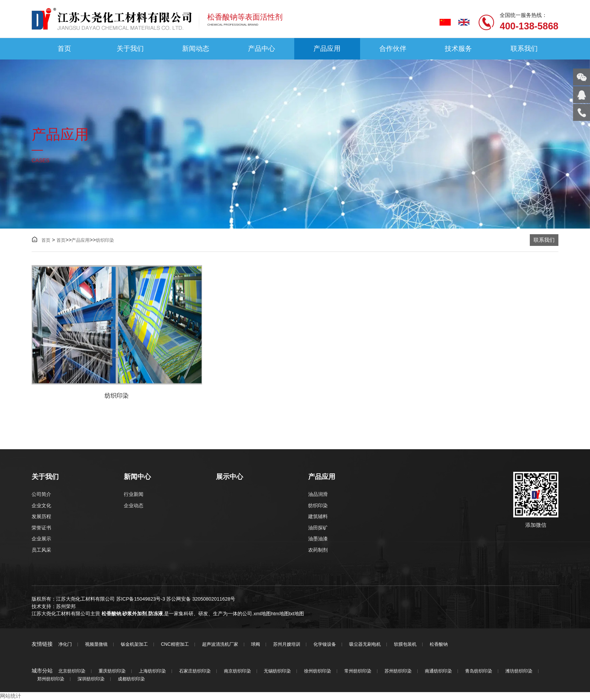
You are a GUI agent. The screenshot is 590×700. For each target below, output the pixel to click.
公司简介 (41, 494)
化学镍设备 (325, 644)
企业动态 (134, 506)
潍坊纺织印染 (519, 671)
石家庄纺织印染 (195, 671)
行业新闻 (134, 494)
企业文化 (41, 506)
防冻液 (156, 614)
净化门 (65, 644)
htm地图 (280, 614)
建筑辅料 (318, 516)
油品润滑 (318, 494)
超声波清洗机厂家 (220, 644)
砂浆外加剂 (135, 614)
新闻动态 (196, 49)
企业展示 (41, 539)
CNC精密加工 (175, 644)
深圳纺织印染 (91, 679)
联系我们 (524, 49)
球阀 (255, 644)
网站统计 (11, 696)
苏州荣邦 (66, 606)
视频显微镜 (96, 644)
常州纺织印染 (358, 671)
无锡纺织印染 (277, 671)
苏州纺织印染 (398, 671)
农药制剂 (318, 550)
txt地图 (297, 614)
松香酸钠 (111, 614)
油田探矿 (318, 528)
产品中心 (262, 49)
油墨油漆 (318, 539)
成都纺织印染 (131, 679)
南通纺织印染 (438, 671)
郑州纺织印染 (51, 679)
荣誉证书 (41, 528)
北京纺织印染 (72, 671)
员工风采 (41, 550)
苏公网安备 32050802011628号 (201, 599)
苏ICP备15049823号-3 (141, 599)
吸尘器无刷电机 (365, 644)
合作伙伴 (393, 49)
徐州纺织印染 (318, 671)
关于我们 (130, 49)
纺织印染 (105, 240)
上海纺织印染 (152, 671)
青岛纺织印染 (479, 671)
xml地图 (262, 614)
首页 (64, 49)
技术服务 (458, 49)
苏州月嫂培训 (287, 644)
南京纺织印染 (237, 671)
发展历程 (41, 516)
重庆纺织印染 (112, 671)
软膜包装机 (405, 644)
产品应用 (327, 49)
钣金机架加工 (134, 644)
